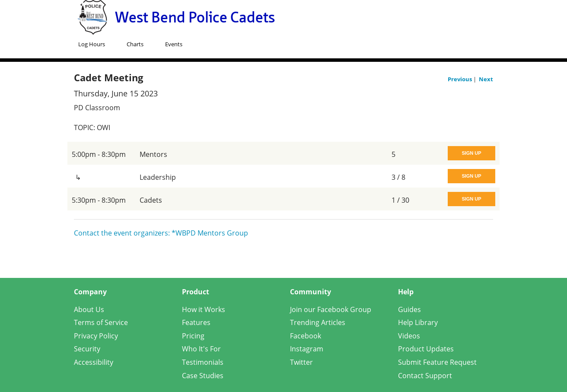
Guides (409, 309)
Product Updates (426, 349)
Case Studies (203, 376)
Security (87, 349)
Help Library (418, 322)
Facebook (306, 336)
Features (196, 322)
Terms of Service (101, 322)
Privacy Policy (96, 336)
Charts (135, 44)
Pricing (193, 336)
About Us (89, 309)
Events (174, 44)
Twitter (301, 362)
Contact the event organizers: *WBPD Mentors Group (161, 233)
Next (486, 79)
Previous (460, 79)
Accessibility (94, 362)
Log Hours (92, 44)
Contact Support (425, 376)
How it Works (204, 309)
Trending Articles (318, 322)
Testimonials (203, 362)
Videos (409, 336)
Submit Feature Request (437, 362)
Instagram (307, 349)
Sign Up (471, 153)
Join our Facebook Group (331, 309)
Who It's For (201, 349)
